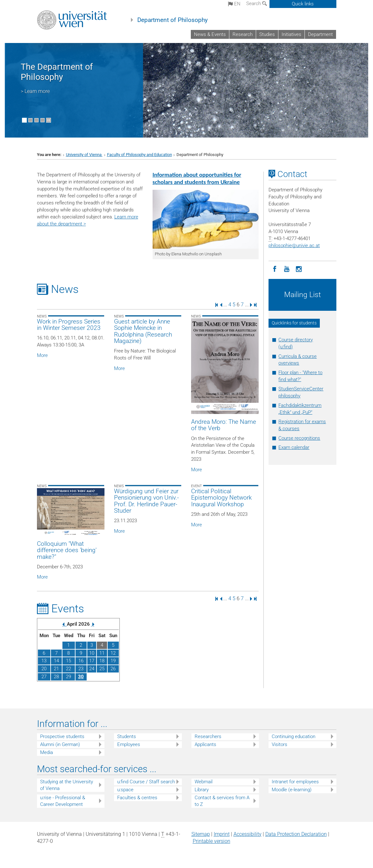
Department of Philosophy (172, 20)
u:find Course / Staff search (146, 782)
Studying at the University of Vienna (67, 785)
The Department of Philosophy (57, 72)
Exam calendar (294, 447)
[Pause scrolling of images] (49, 120)
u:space (125, 790)
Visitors (280, 744)
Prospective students (62, 736)
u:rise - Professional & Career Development (63, 801)
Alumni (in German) (60, 744)
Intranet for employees (295, 782)
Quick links (303, 4)
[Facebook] (275, 268)
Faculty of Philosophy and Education (140, 155)
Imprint (222, 834)
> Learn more (35, 91)
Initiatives (291, 34)
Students (127, 736)
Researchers (208, 736)
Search (257, 4)
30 (81, 677)
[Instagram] (299, 268)
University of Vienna (84, 155)
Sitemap (201, 834)
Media (47, 752)
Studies (267, 34)
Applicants (205, 744)
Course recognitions (299, 438)
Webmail (204, 782)
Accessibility (247, 834)
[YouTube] (287, 268)
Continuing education (294, 736)
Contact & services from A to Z (222, 801)
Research (243, 34)
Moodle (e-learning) (292, 790)
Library (202, 790)
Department (320, 34)
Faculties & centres (137, 798)
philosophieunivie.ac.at (294, 245)
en (234, 4)
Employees (129, 744)
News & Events (210, 34)
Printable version (212, 841)
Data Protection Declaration (296, 834)
